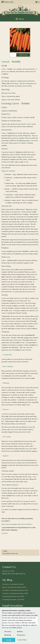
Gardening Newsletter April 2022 (13, 599)
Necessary (8, 631)
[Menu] (20, 19)
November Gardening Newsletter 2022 (15, 593)
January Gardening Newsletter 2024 (14, 587)
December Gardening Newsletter (13, 584)
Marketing (8, 635)
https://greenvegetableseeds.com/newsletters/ (17, 524)
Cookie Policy (22, 640)
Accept (9, 640)
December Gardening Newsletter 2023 (15, 590)
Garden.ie (5, 533)
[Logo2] (20, 10)
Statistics (20, 631)
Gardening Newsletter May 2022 (13, 596)
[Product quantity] (13, 55)
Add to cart (23, 55)
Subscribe (8, 2)
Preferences (21, 635)
